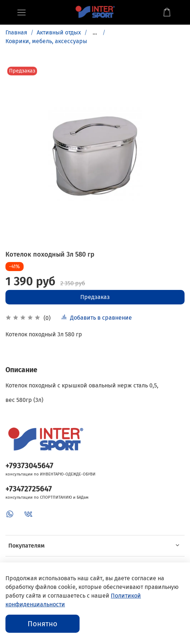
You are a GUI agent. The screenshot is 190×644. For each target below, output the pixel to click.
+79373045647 (29, 466)
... (95, 33)
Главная (16, 32)
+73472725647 (29, 489)
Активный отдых (59, 32)
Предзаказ (95, 297)
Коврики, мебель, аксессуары (46, 41)
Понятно (43, 624)
